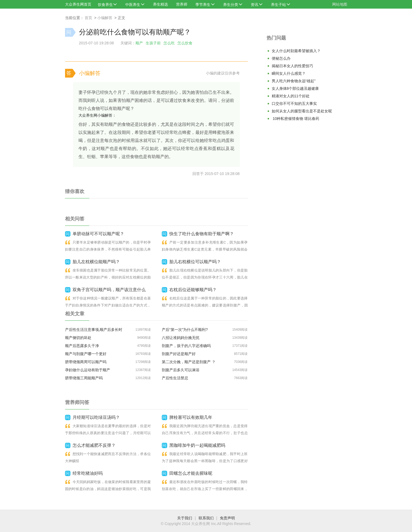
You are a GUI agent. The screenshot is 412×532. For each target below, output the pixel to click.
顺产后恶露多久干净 (82, 346)
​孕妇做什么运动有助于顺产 (88, 370)
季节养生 (203, 5)
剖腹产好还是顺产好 (179, 354)
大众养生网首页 (78, 4)
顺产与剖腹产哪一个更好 (86, 354)
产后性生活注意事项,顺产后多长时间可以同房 (94, 331)
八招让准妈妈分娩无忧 (181, 338)
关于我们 (185, 518)
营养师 (182, 4)
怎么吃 (169, 43)
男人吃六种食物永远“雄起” (294, 81)
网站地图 (340, 4)
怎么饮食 (185, 43)
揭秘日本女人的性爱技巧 (292, 66)
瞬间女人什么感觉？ (289, 73)
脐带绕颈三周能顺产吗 (84, 378)
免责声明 (227, 518)
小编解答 (105, 18)
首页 (88, 18)
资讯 (255, 5)
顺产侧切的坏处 (78, 338)
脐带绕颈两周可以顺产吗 (86, 362)
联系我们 (206, 518)
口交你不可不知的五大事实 (294, 103)
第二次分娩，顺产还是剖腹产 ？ (189, 362)
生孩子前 (153, 43)
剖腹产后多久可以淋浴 (181, 370)
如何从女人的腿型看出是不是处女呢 (302, 111)
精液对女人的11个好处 (291, 96)
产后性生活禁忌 (175, 378)
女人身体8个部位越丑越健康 (295, 88)
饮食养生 (105, 5)
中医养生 (133, 5)
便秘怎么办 (281, 58)
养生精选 (160, 4)
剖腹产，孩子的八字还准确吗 (186, 346)
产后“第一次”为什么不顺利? (185, 330)
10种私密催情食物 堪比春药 (295, 119)
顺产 (139, 43)
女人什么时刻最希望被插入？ (296, 51)
